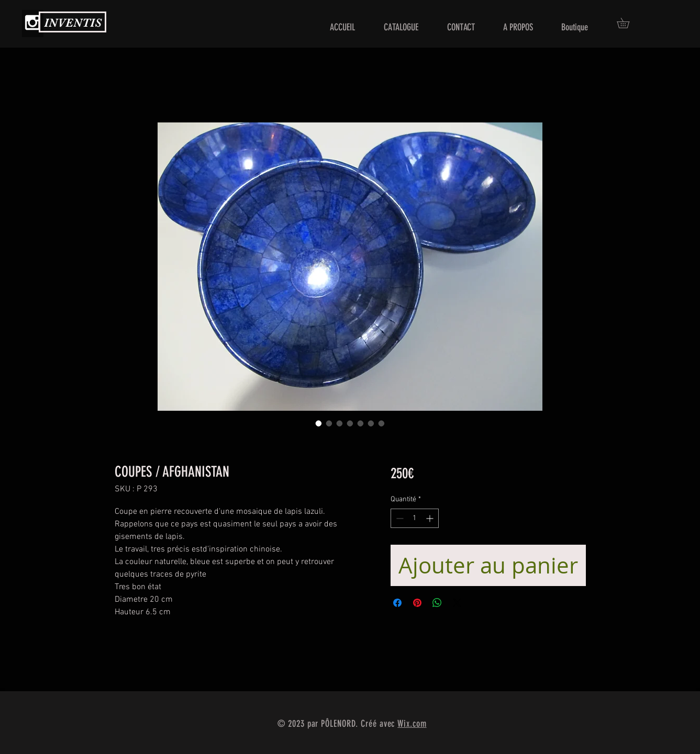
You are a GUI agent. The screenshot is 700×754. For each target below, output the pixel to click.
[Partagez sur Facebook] (397, 603)
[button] (628, 23)
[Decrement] (399, 518)
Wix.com (412, 724)
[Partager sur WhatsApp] (437, 603)
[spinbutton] (415, 518)
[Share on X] (457, 603)
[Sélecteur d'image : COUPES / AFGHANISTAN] (319, 423)
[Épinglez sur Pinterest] (417, 603)
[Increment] (431, 518)
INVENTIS (73, 23)
